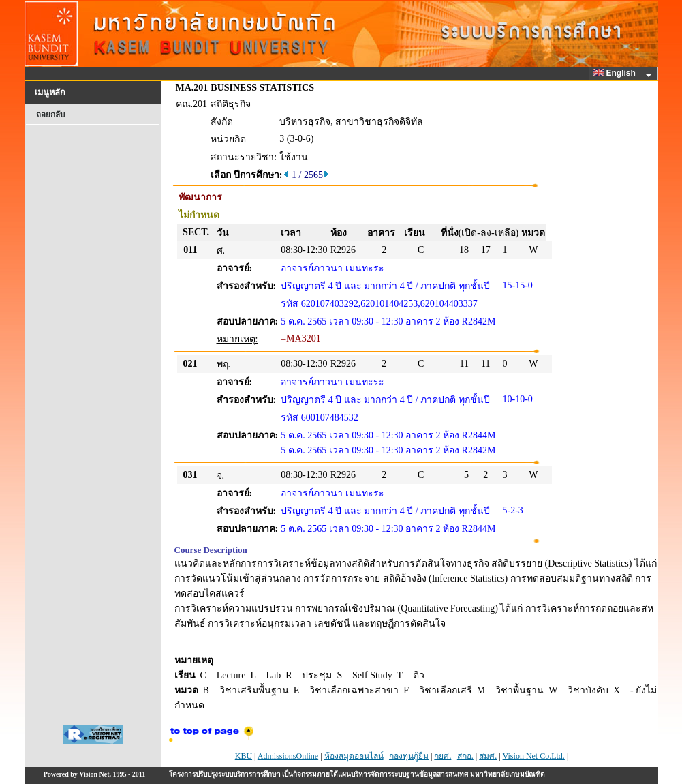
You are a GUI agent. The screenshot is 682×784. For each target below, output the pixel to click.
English (617, 73)
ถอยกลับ (50, 115)
